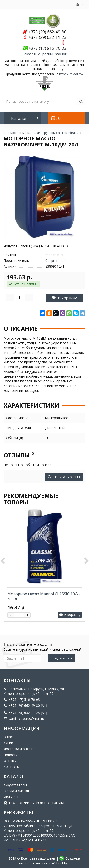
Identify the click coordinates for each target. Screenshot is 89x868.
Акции (8, 743)
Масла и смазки (16, 791)
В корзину (64, 298)
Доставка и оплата (19, 749)
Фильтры (11, 797)
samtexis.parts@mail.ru (24, 719)
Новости (11, 755)
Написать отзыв (64, 477)
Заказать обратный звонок (45, 54)
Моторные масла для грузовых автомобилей (44, 133)
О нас (8, 737)
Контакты (12, 767)
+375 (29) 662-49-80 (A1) (25, 705)
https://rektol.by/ (71, 74)
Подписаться (62, 658)
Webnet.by (60, 863)
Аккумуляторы (15, 785)
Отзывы (10, 761)
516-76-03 (47, 48)
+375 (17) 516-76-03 (22, 700)
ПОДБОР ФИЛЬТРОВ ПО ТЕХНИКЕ (34, 803)
